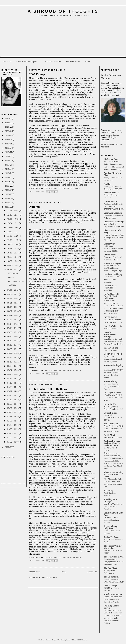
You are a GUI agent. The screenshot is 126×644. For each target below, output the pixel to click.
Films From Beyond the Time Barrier (113, 264)
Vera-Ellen (108, 290)
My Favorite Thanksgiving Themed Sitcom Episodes (113, 359)
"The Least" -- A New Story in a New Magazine (112, 279)
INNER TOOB (110, 317)
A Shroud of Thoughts (63, 11)
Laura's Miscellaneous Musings (110, 334)
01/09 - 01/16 (13, 438)
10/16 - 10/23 (13, 253)
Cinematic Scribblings (114, 222)
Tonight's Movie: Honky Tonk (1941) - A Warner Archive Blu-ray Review (113, 341)
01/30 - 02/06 (13, 425)
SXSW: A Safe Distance (113, 437)
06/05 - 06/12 (13, 349)
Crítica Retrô (110, 255)
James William (71, 640)
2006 (7, 203)
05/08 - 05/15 (13, 366)
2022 (7, 135)
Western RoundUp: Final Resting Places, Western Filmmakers (114, 237)
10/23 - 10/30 (13, 249)
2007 (7, 198)
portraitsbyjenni (111, 424)
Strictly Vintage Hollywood (111, 527)
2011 (7, 182)
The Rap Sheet (110, 568)
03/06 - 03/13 (13, 404)
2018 (7, 152)
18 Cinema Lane (111, 159)
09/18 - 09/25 (13, 270)
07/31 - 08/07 (13, 315)
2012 (7, 177)
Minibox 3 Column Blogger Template (51, 640)
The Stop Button (111, 577)
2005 (7, 207)
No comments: (38, 192)
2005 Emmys (12, 273)
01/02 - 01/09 (13, 442)
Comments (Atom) (49, 578)
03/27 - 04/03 (13, 391)
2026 (7, 118)
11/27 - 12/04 (13, 227)
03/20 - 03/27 (13, 395)
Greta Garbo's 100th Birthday (48, 389)
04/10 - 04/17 (13, 383)
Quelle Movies (110, 435)
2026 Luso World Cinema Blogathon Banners (111, 520)
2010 (7, 186)
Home (87, 62)
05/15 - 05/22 (13, 362)
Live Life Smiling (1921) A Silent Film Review (112, 386)
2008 (7, 194)
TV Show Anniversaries (51, 62)
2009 (7, 190)
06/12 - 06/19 (13, 345)
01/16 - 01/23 (13, 433)
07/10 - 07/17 (13, 328)
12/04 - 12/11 (13, 223)
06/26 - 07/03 (13, 336)
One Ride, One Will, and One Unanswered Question (114, 506)
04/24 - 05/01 (13, 374)
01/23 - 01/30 (13, 429)
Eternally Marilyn (111, 328)
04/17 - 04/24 (13, 379)
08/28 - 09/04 (13, 299)
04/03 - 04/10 (13, 387)
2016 (7, 161)
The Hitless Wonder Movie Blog (113, 547)
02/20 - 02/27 (13, 412)
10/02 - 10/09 (13, 261)
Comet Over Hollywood (109, 245)
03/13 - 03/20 (13, 400)
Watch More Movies (113, 594)
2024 (7, 127)
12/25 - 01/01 (13, 211)
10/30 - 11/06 (13, 244)
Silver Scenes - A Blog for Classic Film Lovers (113, 474)
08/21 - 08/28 (13, 303)
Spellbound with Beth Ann (113, 514)
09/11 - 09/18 (13, 290)
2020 (7, 144)
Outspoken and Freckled (111, 414)
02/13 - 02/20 (13, 417)
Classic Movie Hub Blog (112, 231)
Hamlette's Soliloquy (113, 274)
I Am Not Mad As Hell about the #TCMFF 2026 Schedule (114, 398)
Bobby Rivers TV (111, 193)
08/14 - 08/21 (13, 307)
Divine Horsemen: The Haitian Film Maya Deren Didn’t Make (113, 599)
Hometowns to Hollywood (110, 287)
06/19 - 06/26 (13, 341)
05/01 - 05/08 (13, 370)
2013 (7, 173)
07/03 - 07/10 (13, 332)
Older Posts (92, 572)
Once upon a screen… (113, 393)
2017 (7, 156)
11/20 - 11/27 (13, 232)
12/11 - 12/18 (13, 219)
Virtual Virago (110, 586)
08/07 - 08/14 (13, 311)
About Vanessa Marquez (26, 62)
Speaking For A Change (111, 500)
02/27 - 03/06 (13, 408)
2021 (7, 140)
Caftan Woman (111, 202)
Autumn (10, 277)
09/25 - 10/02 (13, 265)
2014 (7, 169)
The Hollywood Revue (114, 557)
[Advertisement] (63, 38)
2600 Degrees (83, 640)
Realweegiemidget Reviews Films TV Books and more (112, 443)
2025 (7, 123)
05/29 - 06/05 (13, 353)
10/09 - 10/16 (13, 257)
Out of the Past (110, 404)
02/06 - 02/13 (13, 421)
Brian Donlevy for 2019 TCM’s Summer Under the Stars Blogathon (113, 429)
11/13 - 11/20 (13, 236)
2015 (7, 165)
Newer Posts (35, 572)
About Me (7, 62)
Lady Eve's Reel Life (113, 326)
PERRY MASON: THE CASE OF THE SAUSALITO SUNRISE (114, 207)
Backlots (108, 184)
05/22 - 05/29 (13, 358)
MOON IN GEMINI (113, 354)
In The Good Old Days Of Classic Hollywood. (111, 296)
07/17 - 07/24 (13, 324)
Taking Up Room (111, 537)
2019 (7, 148)
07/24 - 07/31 (13, 320)
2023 (7, 131)
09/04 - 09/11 (13, 294)
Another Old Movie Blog (112, 174)
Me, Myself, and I (112, 348)
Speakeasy (108, 491)
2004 (7, 447)
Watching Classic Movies (111, 607)
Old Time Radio (73, 62)
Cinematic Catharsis (113, 213)
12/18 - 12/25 (13, 215)
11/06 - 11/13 (13, 240)
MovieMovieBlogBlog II (113, 366)
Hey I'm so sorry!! (111, 350)
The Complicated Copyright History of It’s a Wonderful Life (114, 562)
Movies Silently (111, 381)
